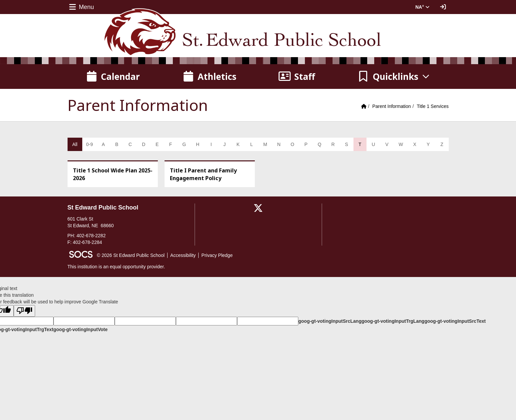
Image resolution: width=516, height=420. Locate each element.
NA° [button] (422, 7)
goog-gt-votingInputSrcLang (330, 321)
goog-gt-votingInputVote (80, 329)
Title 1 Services (433, 106)
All (75, 144)
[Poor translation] (24, 311)
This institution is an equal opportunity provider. (116, 267)
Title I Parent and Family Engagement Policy (203, 174)
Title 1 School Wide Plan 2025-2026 (113, 174)
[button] (394, 77)
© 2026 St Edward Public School (131, 255)
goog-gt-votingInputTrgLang (393, 321)
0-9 (89, 144)
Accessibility (183, 255)
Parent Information (391, 106)
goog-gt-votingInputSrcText (455, 321)
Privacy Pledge (217, 255)
